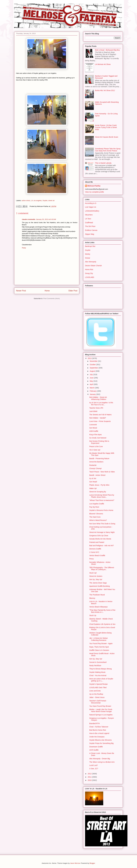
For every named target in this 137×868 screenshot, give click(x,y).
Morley (88, 254)
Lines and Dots (95, 691)
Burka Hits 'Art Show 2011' (105, 90)
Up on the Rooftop (96, 694)
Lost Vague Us (91, 207)
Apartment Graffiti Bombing (100, 586)
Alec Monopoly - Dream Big (100, 759)
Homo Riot (89, 269)
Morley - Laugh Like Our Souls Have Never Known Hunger (101, 710)
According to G (91, 203)
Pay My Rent (94, 507)
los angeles (38, 200)
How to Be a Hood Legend (99, 733)
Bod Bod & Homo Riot (98, 730)
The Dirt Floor (90, 226)
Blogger (92, 863)
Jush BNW (93, 411)
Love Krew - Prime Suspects (100, 421)
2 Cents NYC (94, 552)
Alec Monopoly (91, 262)
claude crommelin (29, 219)
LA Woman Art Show (103, 64)
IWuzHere (89, 215)
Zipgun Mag (90, 234)
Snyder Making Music (97, 672)
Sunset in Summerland (98, 662)
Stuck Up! (93, 573)
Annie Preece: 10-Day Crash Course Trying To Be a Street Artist (106, 127)
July (91, 375)
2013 (90, 358)
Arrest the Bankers (96, 462)
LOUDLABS (90, 277)
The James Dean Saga (98, 583)
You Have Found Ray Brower (100, 706)
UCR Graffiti (94, 750)
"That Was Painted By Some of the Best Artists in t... (102, 611)
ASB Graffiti (94, 431)
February (93, 391)
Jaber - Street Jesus (97, 697)
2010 (90, 780)
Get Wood (93, 428)
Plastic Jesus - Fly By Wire (99, 485)
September (94, 368)
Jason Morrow (75, 863)
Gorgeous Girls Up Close (99, 536)
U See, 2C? (94, 769)
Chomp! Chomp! (95, 468)
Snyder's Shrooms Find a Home (101, 510)
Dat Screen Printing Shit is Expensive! (99, 442)
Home (47, 291)
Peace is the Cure (96, 446)
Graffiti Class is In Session (99, 650)
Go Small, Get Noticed (98, 438)
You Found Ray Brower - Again (101, 643)
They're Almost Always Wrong (100, 669)
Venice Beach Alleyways (98, 607)
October (93, 365)
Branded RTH (94, 723)
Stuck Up (93, 615)
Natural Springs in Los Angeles (101, 715)
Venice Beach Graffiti (97, 555)
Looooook (93, 425)
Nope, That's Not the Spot (99, 647)
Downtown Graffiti (96, 747)
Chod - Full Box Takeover (99, 727)
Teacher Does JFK (96, 408)
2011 (90, 777)
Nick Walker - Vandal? (98, 418)
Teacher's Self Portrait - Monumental (98, 702)
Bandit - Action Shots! (97, 475)
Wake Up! (93, 488)
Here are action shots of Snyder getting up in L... (101, 680)
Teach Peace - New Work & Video (102, 472)
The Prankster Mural (97, 595)
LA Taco (88, 219)
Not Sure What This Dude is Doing (102, 524)
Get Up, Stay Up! (96, 579)
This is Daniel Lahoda (103, 163)
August (93, 371)
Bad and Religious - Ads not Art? (102, 546)
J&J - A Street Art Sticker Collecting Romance (99, 639)
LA (32, 200)
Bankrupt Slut (90, 246)
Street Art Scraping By (98, 492)
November (94, 361)
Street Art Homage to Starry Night (102, 532)
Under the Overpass (97, 737)
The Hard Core (95, 517)
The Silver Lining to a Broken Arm (102, 762)
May (91, 381)
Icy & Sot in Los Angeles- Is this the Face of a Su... (101, 404)
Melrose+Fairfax (94, 186)
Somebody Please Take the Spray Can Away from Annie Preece (108, 150)
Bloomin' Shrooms (96, 514)
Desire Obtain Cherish (93, 266)
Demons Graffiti (95, 549)
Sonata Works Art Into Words (100, 539)
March (92, 388)
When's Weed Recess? (98, 520)
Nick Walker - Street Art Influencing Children (98, 398)
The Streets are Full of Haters (100, 415)
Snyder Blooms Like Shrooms (100, 740)
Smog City (89, 273)
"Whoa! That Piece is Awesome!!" (102, 500)
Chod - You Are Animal (98, 675)
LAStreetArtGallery (92, 211)
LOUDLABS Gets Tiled (98, 687)
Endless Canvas (91, 230)
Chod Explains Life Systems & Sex (102, 624)
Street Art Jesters (96, 576)
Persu (92, 559)
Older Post (73, 291)
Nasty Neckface (95, 665)
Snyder (45, 200)
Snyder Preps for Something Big (101, 743)
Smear (88, 258)
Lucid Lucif (93, 765)
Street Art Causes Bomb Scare (107, 137)
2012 (90, 774)
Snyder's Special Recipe (98, 684)
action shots (26, 200)
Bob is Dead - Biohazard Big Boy (107, 50)
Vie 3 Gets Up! (95, 450)
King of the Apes (95, 435)
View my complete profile (94, 192)
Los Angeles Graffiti (97, 504)
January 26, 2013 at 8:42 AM (46, 219)
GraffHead (89, 223)
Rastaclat (93, 465)
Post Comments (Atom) (51, 298)
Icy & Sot (93, 478)
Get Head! (93, 482)
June (92, 378)
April (92, 384)
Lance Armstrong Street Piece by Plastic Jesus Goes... (102, 496)
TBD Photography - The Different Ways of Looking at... (102, 569)
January (93, 394)
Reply (24, 248)
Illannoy (92, 598)
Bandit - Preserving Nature (99, 458)
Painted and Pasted (97, 542)
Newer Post (21, 291)
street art (51, 200)
